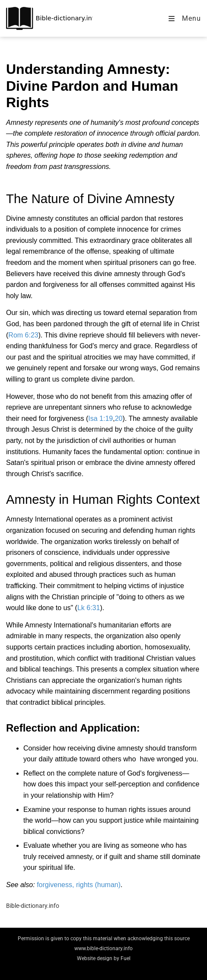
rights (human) (98, 885)
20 (119, 418)
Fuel (126, 958)
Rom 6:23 (23, 335)
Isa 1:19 (100, 418)
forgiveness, (56, 885)
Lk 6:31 (89, 608)
